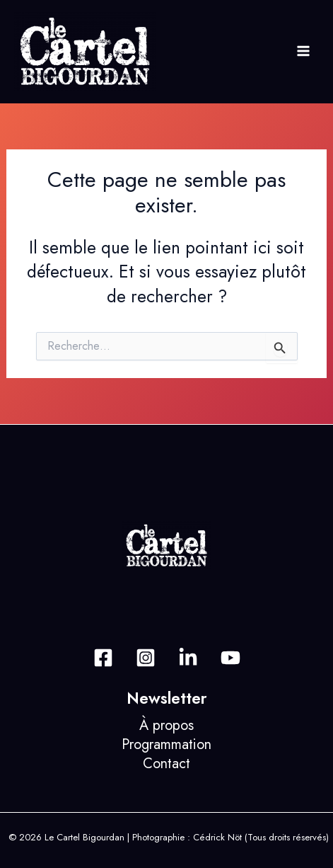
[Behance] (188, 658)
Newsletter (167, 698)
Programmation (166, 744)
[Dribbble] (230, 658)
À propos (166, 725)
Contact (166, 764)
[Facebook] (103, 658)
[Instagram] (146, 658)
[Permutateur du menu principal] (303, 51)
